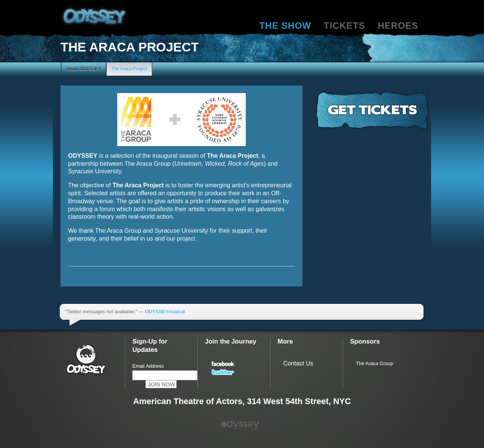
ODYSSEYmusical (165, 312)
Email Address (148, 366)
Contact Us (298, 363)
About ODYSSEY (84, 69)
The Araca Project (129, 69)
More (285, 341)
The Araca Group (375, 363)
